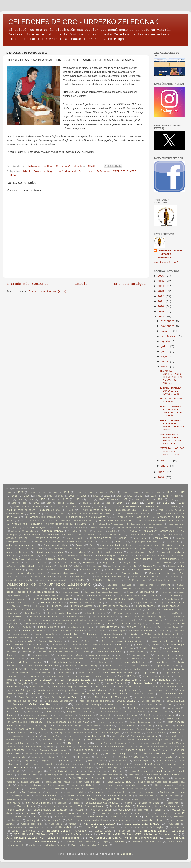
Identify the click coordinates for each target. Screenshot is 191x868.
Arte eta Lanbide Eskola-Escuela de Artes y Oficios (137, 545)
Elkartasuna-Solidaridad (163, 610)
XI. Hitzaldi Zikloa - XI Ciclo (161, 831)
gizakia (27, 652)
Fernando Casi (70, 634)
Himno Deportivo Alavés (108, 659)
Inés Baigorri (89, 669)
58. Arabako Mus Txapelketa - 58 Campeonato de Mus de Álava (139, 521)
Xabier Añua (103, 831)
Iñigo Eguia (148, 673)
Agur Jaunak (63, 528)
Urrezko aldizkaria (123, 817)
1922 (39, 496)
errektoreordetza (154, 620)
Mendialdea (172, 736)
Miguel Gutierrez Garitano (104, 740)
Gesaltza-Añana (149, 648)
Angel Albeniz (96, 535)
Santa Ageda (98, 792)
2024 (162, 286)
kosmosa (121, 715)
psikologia (56, 778)
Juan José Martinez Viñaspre (144, 708)
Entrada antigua (130, 284)
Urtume (16, 820)
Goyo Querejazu (41, 655)
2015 (108, 503)
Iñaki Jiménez (42, 673)
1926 (72, 496)
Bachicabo (30, 556)
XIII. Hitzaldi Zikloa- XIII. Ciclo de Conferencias (138, 834)
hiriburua (137, 659)
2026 (162, 276)
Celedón (80, 580)
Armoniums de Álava (56, 545)
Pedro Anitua (67, 768)
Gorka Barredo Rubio (109, 652)
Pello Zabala (177, 768)
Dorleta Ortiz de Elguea (118, 599)
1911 (147, 493)
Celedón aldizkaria (106, 580)
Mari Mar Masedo (22, 733)
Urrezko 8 (79, 817)
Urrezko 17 (178, 814)
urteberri (179, 817)
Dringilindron (150, 599)
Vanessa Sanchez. (125, 820)
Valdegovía (54, 820)
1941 (9, 500)
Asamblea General (18, 552)
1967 (125, 500)
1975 (171, 500)
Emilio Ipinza (150, 613)
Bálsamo (46, 556)
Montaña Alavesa (88, 747)
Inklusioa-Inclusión (114, 669)
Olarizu (66, 757)
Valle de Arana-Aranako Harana (88, 820)
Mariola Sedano (156, 733)
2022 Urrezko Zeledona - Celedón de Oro (138, 507)
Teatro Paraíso (27, 807)
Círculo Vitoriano (36, 589)
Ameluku (112, 531)
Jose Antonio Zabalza (44, 694)
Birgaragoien (36, 570)
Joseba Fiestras (151, 701)
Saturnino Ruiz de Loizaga (84, 796)
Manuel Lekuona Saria (85, 729)
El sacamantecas (145, 606)
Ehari (15, 606)
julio (165, 346)
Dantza (79, 596)
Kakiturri (53, 712)
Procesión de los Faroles (162, 775)
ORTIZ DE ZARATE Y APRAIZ (172, 400)
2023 (162, 291)
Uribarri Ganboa (67, 814)
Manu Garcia (26, 729)
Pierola (16, 771)
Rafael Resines (158, 778)
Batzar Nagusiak (169, 559)
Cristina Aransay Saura (43, 596)
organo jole (48, 761)
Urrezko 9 (96, 817)
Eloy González (32, 613)
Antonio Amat (75, 538)
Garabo (74, 641)
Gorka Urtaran (15, 655)
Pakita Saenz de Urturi (38, 764)
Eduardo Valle (51, 603)
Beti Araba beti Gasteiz (122, 566)
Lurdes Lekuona (127, 726)
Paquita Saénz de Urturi (112, 764)
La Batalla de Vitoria (159, 715)
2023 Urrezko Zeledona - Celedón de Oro (33, 510)
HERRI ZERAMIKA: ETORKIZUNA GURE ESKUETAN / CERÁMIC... (172, 411)
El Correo (57, 606)
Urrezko (87, 814)
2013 (85, 503)
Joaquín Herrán (45, 690)
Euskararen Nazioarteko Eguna (162, 627)
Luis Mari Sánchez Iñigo (67, 726)
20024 (61, 503)
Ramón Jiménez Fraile (88, 782)
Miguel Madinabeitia (168, 740)
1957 (54, 500)
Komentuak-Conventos (35, 715)
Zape (105, 842)
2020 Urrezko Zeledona (28, 507)
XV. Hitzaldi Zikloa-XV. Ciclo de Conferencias (123, 838)
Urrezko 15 (159, 814)
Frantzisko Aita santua (105, 638)
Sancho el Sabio (75, 792)
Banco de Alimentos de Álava (73, 556)
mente (33, 740)
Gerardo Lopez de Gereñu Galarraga (74, 648)
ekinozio (40, 606)
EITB (26, 606)
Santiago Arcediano (172, 792)
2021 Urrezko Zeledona (76, 507)
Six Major (38, 799)
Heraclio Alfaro (42, 659)
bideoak (17, 570)
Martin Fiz (74, 736)
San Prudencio (31, 792)
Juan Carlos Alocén (159, 705)
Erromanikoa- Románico (36, 624)
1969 (148, 500)
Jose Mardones (28, 697)
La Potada (71, 719)
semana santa (146, 796)
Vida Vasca (56, 824)
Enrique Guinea (76, 617)
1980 (25, 503)
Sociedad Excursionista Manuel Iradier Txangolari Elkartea (88, 799)
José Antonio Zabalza (77, 694)
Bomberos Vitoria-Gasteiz (66, 573)
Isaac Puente (103, 676)
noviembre (168, 326)
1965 (101, 500)
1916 (169, 493)
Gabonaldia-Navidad (51, 641)
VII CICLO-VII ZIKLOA (100, 824)
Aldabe (150, 528)
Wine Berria (178, 827)
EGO (110, 603)
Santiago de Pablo (47, 796)
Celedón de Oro (136, 580)
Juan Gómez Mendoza (49, 708)
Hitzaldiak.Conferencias (24, 662)
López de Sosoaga (140, 722)
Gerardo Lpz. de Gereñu (118, 648)
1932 (119, 496)
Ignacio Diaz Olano (168, 666)
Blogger (126, 854)
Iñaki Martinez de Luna (118, 673)
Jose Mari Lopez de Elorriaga (108, 697)
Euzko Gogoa (118, 631)
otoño (79, 761)
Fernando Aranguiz (44, 634)
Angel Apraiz (117, 535)
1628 (33, 493)
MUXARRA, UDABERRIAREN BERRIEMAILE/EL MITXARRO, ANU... (172, 377)
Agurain (80, 528)
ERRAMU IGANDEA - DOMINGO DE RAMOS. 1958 (172, 391)
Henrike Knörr (164, 655)
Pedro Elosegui (109, 768)
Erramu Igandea (128, 620)
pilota (89, 771)
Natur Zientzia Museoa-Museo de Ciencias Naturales (56, 754)
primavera (134, 775)
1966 (113, 500)
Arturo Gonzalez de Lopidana (131, 549)
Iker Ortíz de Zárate (38, 669)
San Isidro (137, 789)
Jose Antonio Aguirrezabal (158, 690)
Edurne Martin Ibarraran (86, 603)
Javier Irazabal (116, 684)
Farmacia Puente (141, 631)
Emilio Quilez (172, 613)
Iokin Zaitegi (14, 676)
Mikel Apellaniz (51, 743)
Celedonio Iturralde (120, 585)
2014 (97, 503)
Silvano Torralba (16, 799)
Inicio (81, 284)
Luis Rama (92, 726)
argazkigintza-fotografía (147, 542)
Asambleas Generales (50, 552)
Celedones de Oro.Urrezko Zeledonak (85, 171)
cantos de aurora (40, 577)
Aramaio (120, 542)
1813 (55, 493)
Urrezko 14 (141, 814)
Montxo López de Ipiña (119, 747)
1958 (66, 500)
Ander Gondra (32, 535)
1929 (96, 496)
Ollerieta (139, 757)
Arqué (79, 545)
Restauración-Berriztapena (47, 785)
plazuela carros (29, 775)
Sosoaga (62, 803)
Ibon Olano (162, 662)
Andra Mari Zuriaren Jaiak (64, 535)
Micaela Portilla (53, 740)
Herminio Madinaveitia (73, 659)
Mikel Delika (77, 743)
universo (47, 814)
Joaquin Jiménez (70, 690)
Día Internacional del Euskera (137, 596)
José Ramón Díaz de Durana (95, 701)
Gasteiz (89, 641)
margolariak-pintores (172, 729)
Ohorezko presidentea (44, 757)
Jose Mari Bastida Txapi (61, 697)
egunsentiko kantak (172, 603)
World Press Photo (23, 831)
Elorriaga (12, 613)
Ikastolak (12, 669)
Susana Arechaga (149, 803)
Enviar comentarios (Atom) (48, 291)
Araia (104, 542)
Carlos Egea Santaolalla (111, 577)
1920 (27, 496)
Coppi (130, 592)
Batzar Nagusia (142, 559)
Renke (21, 785)
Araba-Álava (161, 538)
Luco (159, 722)
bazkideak (13, 563)
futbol (10, 641)
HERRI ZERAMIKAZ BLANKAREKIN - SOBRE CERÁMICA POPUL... (172, 425)
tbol (9, 807)
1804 (44, 493)
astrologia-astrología (142, 552)
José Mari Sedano (170, 697)
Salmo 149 (59, 789)
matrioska (118, 736)
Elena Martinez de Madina (23, 610)
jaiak (38, 684)
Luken (107, 726)
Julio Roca (13, 712)
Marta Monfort (52, 736)
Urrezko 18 (19, 817)
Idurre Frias (114, 666)
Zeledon (136, 842)
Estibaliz (75, 624)
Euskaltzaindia (109, 627)
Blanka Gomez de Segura (40, 171)
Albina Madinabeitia (128, 528)
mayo (165, 357)
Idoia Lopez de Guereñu (42, 666)
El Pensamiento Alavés (113, 606)
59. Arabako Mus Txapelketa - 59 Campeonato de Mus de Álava (46, 524)
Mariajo (43, 733)
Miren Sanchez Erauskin (111, 743)
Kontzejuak (86, 715)
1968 (137, 500)
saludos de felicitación (85, 789)
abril (165, 362)
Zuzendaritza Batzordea (95, 845)
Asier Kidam (78, 552)
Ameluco (98, 531)
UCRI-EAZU (125, 810)
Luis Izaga (41, 726)
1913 (158, 493)
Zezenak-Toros (154, 842)
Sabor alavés (38, 789)
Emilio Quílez (15, 617)
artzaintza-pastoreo (166, 549)
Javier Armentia (58, 684)
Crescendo (17, 596)
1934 (141, 496)
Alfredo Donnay (53, 531)
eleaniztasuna (170, 606)
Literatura (172, 719)
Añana (123, 538)
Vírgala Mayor (14, 827)
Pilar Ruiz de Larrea (64, 771)
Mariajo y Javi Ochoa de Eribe (72, 733)
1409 (9, 493)
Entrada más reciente (28, 284)
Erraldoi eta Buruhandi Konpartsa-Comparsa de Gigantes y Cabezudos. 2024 (69, 620)
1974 (159, 500)
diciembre (168, 321)
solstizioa (158, 799)
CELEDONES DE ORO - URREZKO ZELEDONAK (83, 22)
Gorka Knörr (136, 652)
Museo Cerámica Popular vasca (50, 750)
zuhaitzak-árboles (55, 845)
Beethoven (89, 563)
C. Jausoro (108, 573)
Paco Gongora (142, 761)
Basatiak (92, 559)
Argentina (174, 542)
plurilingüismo (53, 775)
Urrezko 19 (40, 817)
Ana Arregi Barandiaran (159, 531)
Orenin (15, 761)
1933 (130, 496)
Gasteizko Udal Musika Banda (25, 645)
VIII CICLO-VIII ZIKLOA (142, 824)
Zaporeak (119, 842)
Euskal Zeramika (49, 627)
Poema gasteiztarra (79, 775)
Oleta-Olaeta (105, 757)
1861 (90, 493)
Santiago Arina (21, 796)
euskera (11, 631)
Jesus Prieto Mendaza (131, 687)
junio (165, 352)
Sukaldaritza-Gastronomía (102, 803)
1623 (20, 493)
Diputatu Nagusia (16, 599)
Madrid (147, 726)
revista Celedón (111, 785)
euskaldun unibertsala (80, 627)
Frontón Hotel (134, 638)
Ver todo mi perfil (167, 262)
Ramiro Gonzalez (30, 782)
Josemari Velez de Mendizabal (38, 705)
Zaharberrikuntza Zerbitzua (81, 842)
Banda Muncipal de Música (113, 556)
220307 (62, 514)
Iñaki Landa (64, 673)
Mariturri (178, 733)
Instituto (138, 669)
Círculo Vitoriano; (68, 589)
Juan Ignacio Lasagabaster (81, 708)
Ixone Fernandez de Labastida (118, 680)
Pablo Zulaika (120, 761)
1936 (165, 496)
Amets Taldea (130, 531)
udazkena (160, 810)
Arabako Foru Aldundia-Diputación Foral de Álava (64, 542)
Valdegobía (34, 820)
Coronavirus (147, 592)
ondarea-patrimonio (162, 757)
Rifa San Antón (162, 785)
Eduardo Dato (172, 599)
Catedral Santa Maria (19, 580)
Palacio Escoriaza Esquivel (74, 764)
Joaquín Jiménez (97, 690)
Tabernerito (173, 803)
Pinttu (117, 771)
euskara (132, 627)
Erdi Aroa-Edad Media (104, 617)
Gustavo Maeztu (140, 655)
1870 (101, 493)
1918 (15, 496)
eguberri (124, 603)
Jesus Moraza (103, 687)
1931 (107, 496)
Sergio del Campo (169, 796)
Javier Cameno (86, 683)
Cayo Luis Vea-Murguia (54, 580)
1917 (182, 493)
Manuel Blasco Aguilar (54, 729)
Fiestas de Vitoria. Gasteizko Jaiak (154, 634)
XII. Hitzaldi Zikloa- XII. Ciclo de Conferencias (52, 834)
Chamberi (165, 585)
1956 (42, 500)
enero (165, 466)
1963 (90, 500)
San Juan (155, 789)
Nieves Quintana (155, 754)
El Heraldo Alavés (81, 606)
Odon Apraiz (19, 757)
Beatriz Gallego (37, 563)
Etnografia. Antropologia (126, 624)
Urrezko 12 (104, 814)
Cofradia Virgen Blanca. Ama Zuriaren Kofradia (121, 589)
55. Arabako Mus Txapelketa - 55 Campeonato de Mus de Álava (65, 517)
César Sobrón (146, 585)
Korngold (105, 715)
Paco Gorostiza (165, 761)
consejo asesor (70, 592)
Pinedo (103, 771)
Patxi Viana (45, 768)
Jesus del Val (171, 684)
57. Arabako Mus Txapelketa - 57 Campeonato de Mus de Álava (56, 521)
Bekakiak (62, 566)
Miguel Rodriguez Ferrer (20, 743)
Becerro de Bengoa (65, 563)
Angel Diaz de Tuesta (143, 535)
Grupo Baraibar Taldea (69, 655)
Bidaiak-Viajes (152, 566)
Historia (155, 659)
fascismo (164, 631)
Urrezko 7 (60, 817)
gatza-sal (123, 645)
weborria (139, 827)
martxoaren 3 (96, 736)
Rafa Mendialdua (130, 778)
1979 (14, 503)
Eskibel (59, 624)
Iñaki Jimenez (20, 673)
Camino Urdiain (131, 573)
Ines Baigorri (66, 669)
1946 (20, 500)
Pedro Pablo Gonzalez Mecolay (144, 768)
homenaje (104, 662)
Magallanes (164, 726)
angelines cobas (171, 535)
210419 (48, 514)
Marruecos (18, 736)
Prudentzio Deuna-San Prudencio (25, 778)
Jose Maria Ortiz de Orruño (23, 701)
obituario (178, 754)
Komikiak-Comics (63, 715)
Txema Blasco (16, 810)
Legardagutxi (124, 719)
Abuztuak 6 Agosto (35, 528)
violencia (174, 824)
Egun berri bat (145, 603)
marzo (165, 367)
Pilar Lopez (34, 771)
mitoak (51, 747)
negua (96, 754)
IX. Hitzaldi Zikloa (75, 680)
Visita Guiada (63, 827)
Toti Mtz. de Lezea (90, 807)
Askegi (96, 552)
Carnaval (175, 577)
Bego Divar (110, 563)
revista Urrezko (136, 785)
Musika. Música (111, 750)
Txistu (79, 810)
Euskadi (27, 627)
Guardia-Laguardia (99, 655)
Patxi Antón (20, 768)
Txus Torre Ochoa (101, 810)
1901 (136, 493)
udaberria (143, 810)
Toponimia (67, 807)
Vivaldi (114, 827)
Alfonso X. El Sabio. (172, 528)
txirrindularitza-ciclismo (51, 810)
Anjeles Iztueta (17, 538)
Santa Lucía (118, 792)
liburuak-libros (148, 719)
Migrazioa (74, 740)
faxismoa (180, 631)
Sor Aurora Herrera (38, 803)
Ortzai (65, 761)
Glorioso (85, 652)
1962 (78, 500)
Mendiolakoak (15, 740)
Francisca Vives (73, 638)
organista (30, 761)
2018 (162, 317)
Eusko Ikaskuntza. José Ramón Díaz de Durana (79, 631)
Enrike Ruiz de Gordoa (45, 617)
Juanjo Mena (173, 708)
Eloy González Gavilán (62, 613)
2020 (162, 306)
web (126, 827)
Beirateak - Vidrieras (37, 566)
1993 (37, 503)
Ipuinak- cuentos (57, 676)
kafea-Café (34, 712)
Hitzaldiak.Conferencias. (70, 662)
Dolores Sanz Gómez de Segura (52, 599)
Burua (91, 573)
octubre (167, 331)
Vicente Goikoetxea (32, 824)
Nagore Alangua (136, 750)
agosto (166, 341)
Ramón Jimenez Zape (119, 782)
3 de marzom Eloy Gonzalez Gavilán (92, 514)
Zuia (74, 845)
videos (73, 824)
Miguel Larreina (139, 740)
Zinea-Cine (174, 842)
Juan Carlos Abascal (122, 705)
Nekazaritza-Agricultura (121, 754)
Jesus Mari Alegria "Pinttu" (70, 687)
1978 (182, 500)
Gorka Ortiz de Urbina (164, 652)
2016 (162, 477)
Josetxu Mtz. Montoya (88, 705)
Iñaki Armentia (175, 669)
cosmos (181, 592)
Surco (129, 803)
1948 (31, 500)
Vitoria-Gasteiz (91, 827)
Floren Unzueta (46, 638)
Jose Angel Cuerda (124, 690)
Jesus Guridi (15, 687)
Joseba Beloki (126, 701)
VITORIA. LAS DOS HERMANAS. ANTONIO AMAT (172, 451)
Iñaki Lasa (86, 673)
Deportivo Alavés (100, 596)
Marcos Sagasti (146, 729)
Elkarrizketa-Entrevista (127, 610)
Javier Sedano (143, 683)
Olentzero (84, 757)
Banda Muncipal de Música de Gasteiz (160, 556)
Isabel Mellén (127, 676)
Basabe (78, 559)
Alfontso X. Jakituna (24, 531)
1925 (60, 496)
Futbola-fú (26, 641)
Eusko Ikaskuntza (34, 631)
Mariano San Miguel (108, 733)
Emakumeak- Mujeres (94, 613)
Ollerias (123, 757)
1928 (84, 496)
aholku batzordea (101, 528)
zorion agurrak (15, 845)
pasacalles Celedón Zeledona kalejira (160, 764)
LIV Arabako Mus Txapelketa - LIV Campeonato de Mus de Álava (48, 722)
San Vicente (53, 792)
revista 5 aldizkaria (83, 785)
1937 (177, 496)
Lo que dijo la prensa (110, 722)
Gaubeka (156, 645)
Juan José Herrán (112, 708)
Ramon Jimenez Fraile (58, 782)
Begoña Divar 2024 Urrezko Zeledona (148, 563)
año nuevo (140, 538)
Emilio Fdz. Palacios (124, 613)
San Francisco (115, 789)
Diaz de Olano (172, 596)
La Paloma (52, 719)
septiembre (169, 336)
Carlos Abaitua (81, 577)
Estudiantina (94, 624)
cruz (67, 596)
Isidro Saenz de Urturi (157, 676)
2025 (162, 281)
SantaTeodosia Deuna (143, 792)
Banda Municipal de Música (27, 559)
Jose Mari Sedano (144, 697)
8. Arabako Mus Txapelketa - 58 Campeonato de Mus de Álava (128, 524)
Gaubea (141, 645)
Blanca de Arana (90, 570)
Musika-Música (84, 750)
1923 (50, 496)
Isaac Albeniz (81, 676)
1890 (124, 493)
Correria (166, 592)
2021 (162, 301)
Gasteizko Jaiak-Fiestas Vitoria (123, 641)
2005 (73, 503)
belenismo (95, 566)
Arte (92, 545)
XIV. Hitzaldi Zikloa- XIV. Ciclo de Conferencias (43, 838)
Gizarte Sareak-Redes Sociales (56, 652)
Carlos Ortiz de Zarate (148, 577)
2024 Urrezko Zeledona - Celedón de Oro (109, 510)
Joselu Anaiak (176, 701)
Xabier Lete (125, 831)
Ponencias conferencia (109, 775)
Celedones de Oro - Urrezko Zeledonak (170, 254)
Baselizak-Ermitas (115, 559)
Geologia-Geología (33, 648)
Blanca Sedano (116, 570)
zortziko (34, 845)
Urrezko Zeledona (156, 817)
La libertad (31, 719)
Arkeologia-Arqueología (21, 545)
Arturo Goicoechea (98, 549)
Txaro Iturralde (120, 807)
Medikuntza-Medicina (144, 736)
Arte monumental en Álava (65, 549)
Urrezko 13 (122, 814)
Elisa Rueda (99, 610)
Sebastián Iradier (120, 796)
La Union (88, 719)
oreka (182, 757)
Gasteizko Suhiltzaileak (166, 641)
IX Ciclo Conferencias (36, 680)
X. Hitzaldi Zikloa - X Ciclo (64, 831)
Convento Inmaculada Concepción (103, 592)
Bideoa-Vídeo (176, 566)
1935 (153, 496)
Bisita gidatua (60, 570)
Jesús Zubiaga (21, 690)
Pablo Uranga (97, 761)
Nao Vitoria (160, 750)
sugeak (76, 803)
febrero (167, 461)
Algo (75, 531)
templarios (49, 807)
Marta (34, 736)
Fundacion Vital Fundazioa (164, 638)
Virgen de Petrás (38, 827)
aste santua (114, 552)
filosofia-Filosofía (18, 638)
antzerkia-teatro (101, 538)
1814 (66, 493)
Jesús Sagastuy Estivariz (168, 687)
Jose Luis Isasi (144, 694)
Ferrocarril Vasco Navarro (104, 634)
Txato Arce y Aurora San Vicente (158, 807)
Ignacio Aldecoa (140, 666)
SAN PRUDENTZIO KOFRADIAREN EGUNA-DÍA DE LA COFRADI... (171, 439)
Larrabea (106, 719)
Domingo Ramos (88, 599)
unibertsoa (28, 814)
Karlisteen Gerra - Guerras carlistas (121, 712)
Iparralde (35, 676)
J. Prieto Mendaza (157, 680)
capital (62, 577)
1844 (78, 493)
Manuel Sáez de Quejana (117, 729)
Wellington (157, 827)
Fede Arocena (19, 634)
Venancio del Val (153, 820)
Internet (154, 669)
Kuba (135, 715)
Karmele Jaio (159, 712)
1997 (49, 503)
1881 (112, 493)
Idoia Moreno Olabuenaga (82, 666)
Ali (85, 531)
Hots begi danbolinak (131, 662)
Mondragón (66, 747)
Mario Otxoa (134, 733)
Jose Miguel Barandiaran (59, 701)
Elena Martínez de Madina (65, 610)
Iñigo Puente (171, 673)
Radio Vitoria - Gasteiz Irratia (91, 778)
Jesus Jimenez (38, 687)
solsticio (140, 799)
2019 (162, 312)
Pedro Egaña (87, 768)
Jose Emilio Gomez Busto (111, 694)
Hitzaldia (174, 659)
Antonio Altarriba (47, 538)
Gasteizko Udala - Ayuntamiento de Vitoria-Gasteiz (81, 645)
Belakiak (78, 566)
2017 (162, 472)
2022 (162, 296)
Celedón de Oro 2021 (166, 580)
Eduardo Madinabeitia (20, 603)
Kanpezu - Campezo (79, 712)
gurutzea (120, 655)
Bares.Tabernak (58, 559)
